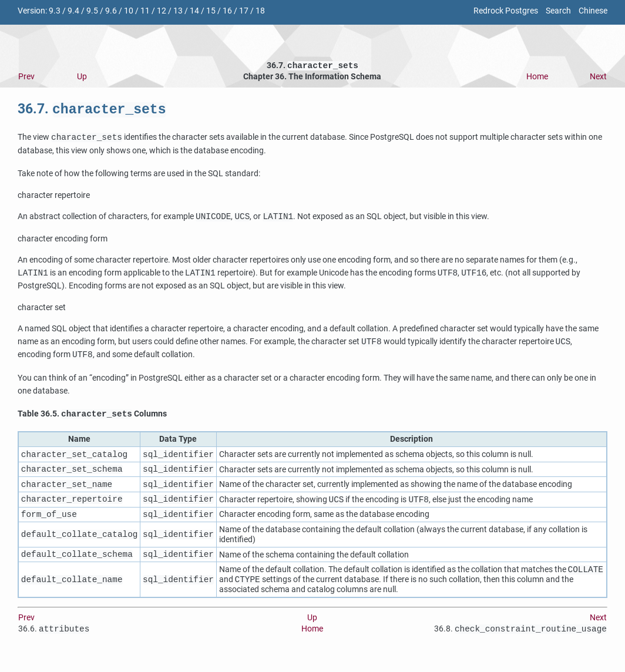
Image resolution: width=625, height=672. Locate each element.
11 (145, 11)
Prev (26, 78)
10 (129, 11)
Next (598, 78)
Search (558, 11)
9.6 (111, 11)
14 (194, 11)
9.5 (92, 11)
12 (162, 11)
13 (178, 11)
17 (244, 11)
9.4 (73, 11)
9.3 (55, 11)
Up (82, 78)
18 (260, 11)
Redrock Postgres (506, 11)
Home (537, 78)
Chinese (593, 11)
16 (227, 11)
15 (211, 11)
